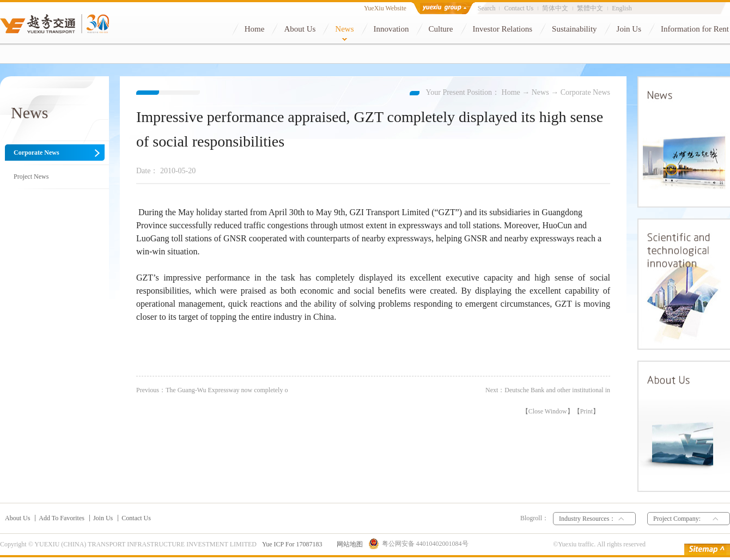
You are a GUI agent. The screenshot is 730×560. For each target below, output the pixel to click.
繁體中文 (590, 8)
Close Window (548, 411)
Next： (548, 390)
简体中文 (555, 8)
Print (586, 411)
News (540, 92)
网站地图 (348, 544)
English (622, 8)
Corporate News (585, 92)
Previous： (212, 390)
